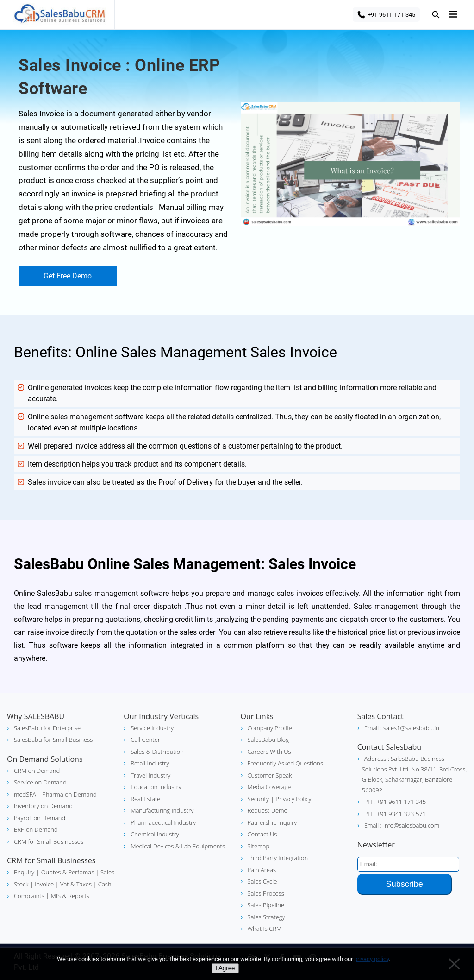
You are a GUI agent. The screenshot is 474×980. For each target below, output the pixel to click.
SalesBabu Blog (268, 740)
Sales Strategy (266, 917)
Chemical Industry (155, 834)
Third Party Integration (278, 858)
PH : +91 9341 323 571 (395, 814)
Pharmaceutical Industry (163, 822)
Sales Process (266, 893)
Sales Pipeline (266, 905)
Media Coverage (269, 787)
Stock (21, 884)
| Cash (101, 884)
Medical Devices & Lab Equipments (178, 846)
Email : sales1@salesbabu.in (402, 728)
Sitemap (259, 846)
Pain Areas (262, 870)
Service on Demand (40, 782)
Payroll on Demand (40, 818)
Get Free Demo (68, 276)
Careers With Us (269, 752)
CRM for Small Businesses (49, 841)
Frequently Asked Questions (285, 763)
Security (258, 799)
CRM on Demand (37, 771)
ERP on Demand (36, 829)
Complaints (29, 896)
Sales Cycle (262, 881)
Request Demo (268, 810)
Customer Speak (270, 775)
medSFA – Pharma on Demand (55, 794)
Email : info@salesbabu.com (402, 825)
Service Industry (152, 728)
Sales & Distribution (157, 752)
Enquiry (24, 872)
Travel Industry (150, 775)
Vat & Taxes (75, 884)
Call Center (145, 740)
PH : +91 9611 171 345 (395, 802)
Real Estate (145, 799)
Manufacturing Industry (162, 810)
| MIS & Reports (67, 896)
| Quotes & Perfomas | (67, 872)
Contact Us (262, 834)
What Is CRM (265, 929)
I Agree (225, 968)
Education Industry (156, 787)
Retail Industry (150, 763)
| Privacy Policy (291, 799)
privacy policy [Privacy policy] (371, 959)
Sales (107, 872)
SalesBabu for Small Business (53, 740)
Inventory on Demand (43, 806)
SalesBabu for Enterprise (47, 728)
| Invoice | (44, 884)
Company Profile (270, 728)
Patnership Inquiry (272, 822)
